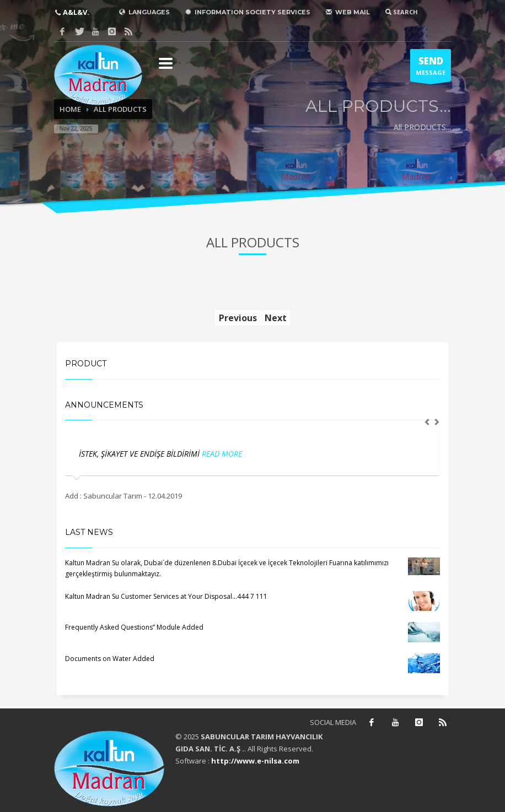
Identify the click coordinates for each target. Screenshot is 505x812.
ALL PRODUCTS (120, 109)
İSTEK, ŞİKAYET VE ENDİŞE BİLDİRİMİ (140, 454)
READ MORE (222, 454)
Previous (238, 318)
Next (276, 318)
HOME (70, 109)
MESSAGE (431, 68)
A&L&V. (75, 12)
